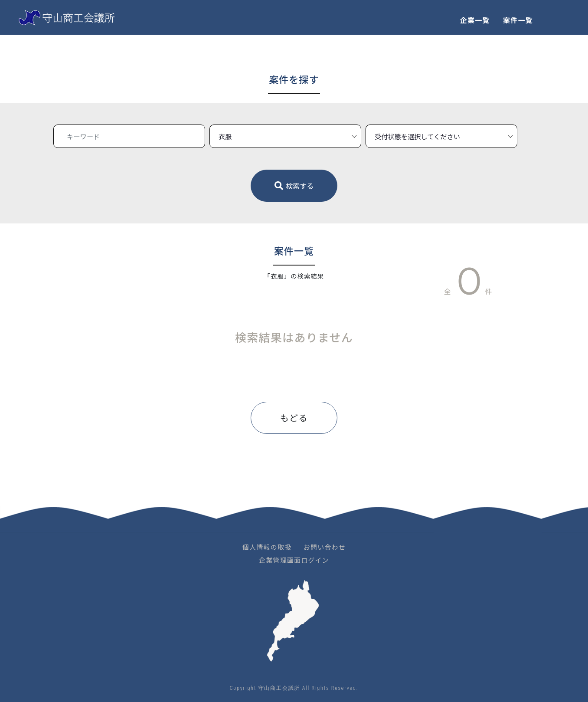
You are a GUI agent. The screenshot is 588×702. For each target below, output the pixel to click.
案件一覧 (518, 20)
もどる (294, 418)
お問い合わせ (325, 547)
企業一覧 (475, 20)
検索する (294, 186)
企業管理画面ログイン (294, 560)
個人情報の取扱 (267, 547)
